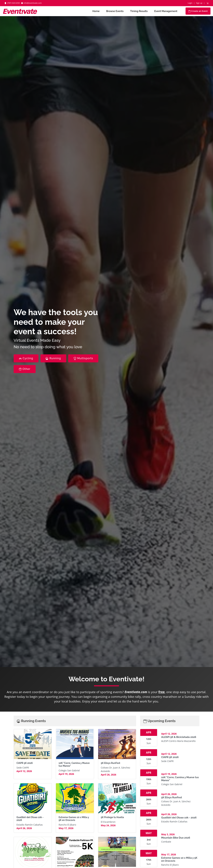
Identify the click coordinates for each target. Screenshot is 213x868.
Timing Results (139, 11)
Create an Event (198, 11)
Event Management (166, 11)
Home (96, 11)
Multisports (83, 358)
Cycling (26, 358)
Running (53, 358)
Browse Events (115, 11)
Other (25, 369)
